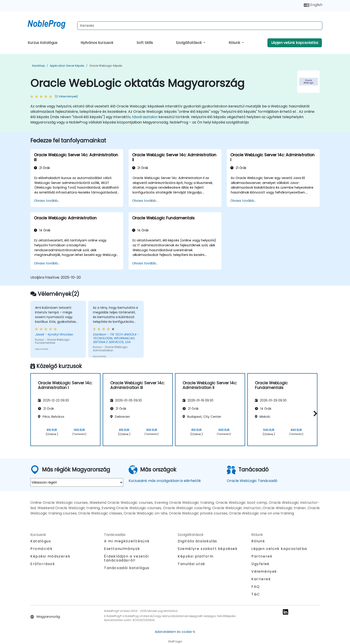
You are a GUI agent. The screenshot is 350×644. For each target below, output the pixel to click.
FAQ (256, 587)
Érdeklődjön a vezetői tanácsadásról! (126, 558)
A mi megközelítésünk (127, 541)
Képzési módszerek (50, 556)
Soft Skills (145, 43)
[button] (314, 413)
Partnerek (262, 556)
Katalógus (41, 541)
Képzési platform (196, 556)
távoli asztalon (145, 117)
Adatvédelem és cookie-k (175, 632)
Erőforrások (43, 564)
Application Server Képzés (67, 66)
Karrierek (261, 579)
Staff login (175, 641)
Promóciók (41, 549)
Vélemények (264, 571)
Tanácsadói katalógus (127, 568)
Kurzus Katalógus (43, 43)
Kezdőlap (39, 66)
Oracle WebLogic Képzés (106, 66)
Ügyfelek (260, 564)
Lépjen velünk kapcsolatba (295, 43)
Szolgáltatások (189, 43)
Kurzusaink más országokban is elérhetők (165, 481)
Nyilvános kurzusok (97, 43)
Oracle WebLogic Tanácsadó (252, 481)
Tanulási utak (192, 564)
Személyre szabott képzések (208, 549)
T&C (256, 594)
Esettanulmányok (122, 549)
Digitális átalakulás (197, 541)
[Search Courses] (200, 26)
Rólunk (235, 43)
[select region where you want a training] (77, 482)
